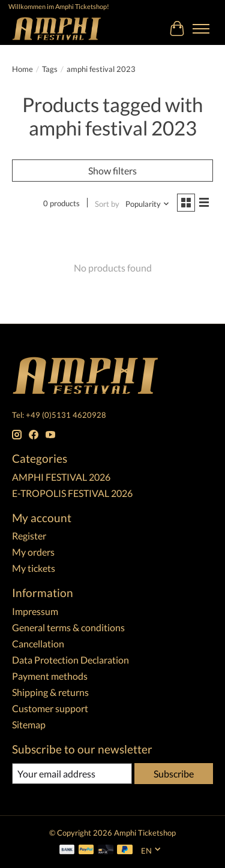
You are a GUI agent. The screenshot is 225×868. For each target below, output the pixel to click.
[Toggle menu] (201, 29)
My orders (33, 552)
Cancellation (38, 644)
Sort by (107, 204)
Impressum (35, 611)
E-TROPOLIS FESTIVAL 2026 (72, 493)
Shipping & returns (50, 692)
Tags (50, 69)
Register (29, 536)
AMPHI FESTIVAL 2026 (61, 477)
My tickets (34, 568)
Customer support (50, 708)
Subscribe (174, 774)
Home (22, 69)
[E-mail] (72, 774)
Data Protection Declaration (70, 660)
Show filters (112, 171)
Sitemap (29, 724)
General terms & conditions (68, 627)
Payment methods (50, 676)
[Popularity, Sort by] (148, 204)
